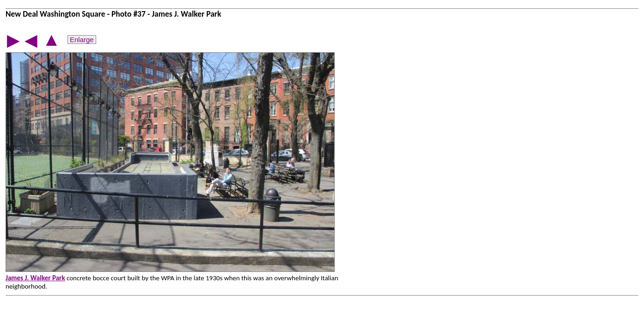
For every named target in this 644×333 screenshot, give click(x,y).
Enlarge (82, 40)
